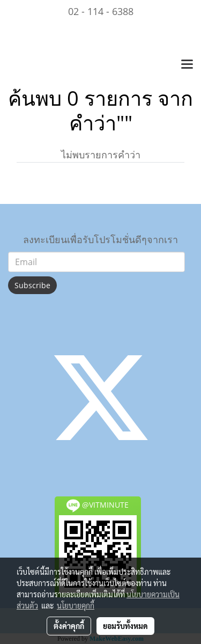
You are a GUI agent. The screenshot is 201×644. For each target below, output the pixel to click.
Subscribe (32, 285)
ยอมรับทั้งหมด (125, 626)
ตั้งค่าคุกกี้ (69, 626)
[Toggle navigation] (187, 65)
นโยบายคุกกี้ (76, 605)
